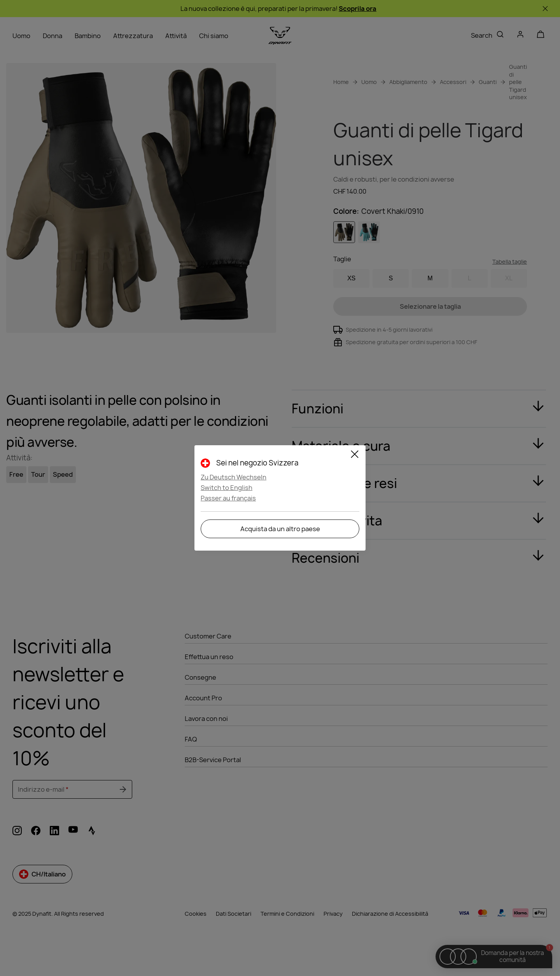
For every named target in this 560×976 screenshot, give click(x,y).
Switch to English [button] (227, 488)
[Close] (355, 455)
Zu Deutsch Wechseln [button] (234, 477)
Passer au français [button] (228, 498)
